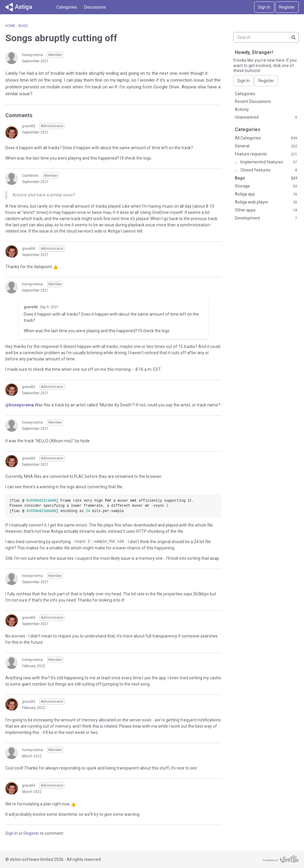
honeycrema (32, 55)
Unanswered (266, 117)
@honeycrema (20, 405)
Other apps (266, 210)
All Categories (266, 138)
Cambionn (30, 176)
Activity (242, 109)
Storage (266, 186)
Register (287, 7)
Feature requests (266, 154)
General (266, 146)
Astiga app (266, 194)
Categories (67, 7)
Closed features (269, 170)
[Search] (293, 37)
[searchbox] (266, 37)
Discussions (95, 7)
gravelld (28, 126)
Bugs (266, 178)
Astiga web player (266, 202)
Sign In (264, 7)
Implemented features (269, 162)
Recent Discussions (253, 101)
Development (266, 218)
